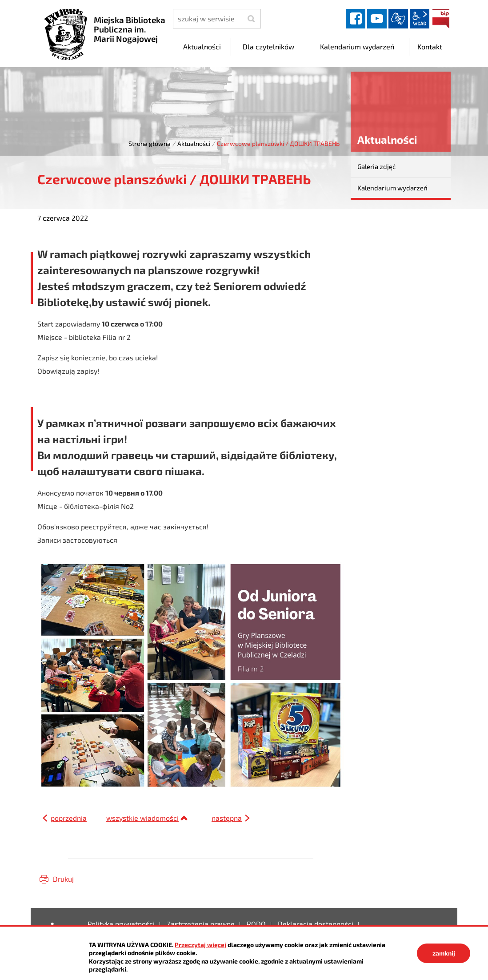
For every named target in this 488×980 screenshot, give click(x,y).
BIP (441, 19)
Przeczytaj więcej (200, 945)
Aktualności (194, 143)
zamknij (444, 953)
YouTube (377, 19)
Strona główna (150, 143)
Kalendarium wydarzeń (392, 188)
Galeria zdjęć (376, 166)
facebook (356, 19)
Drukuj (63, 879)
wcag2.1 (420, 19)
